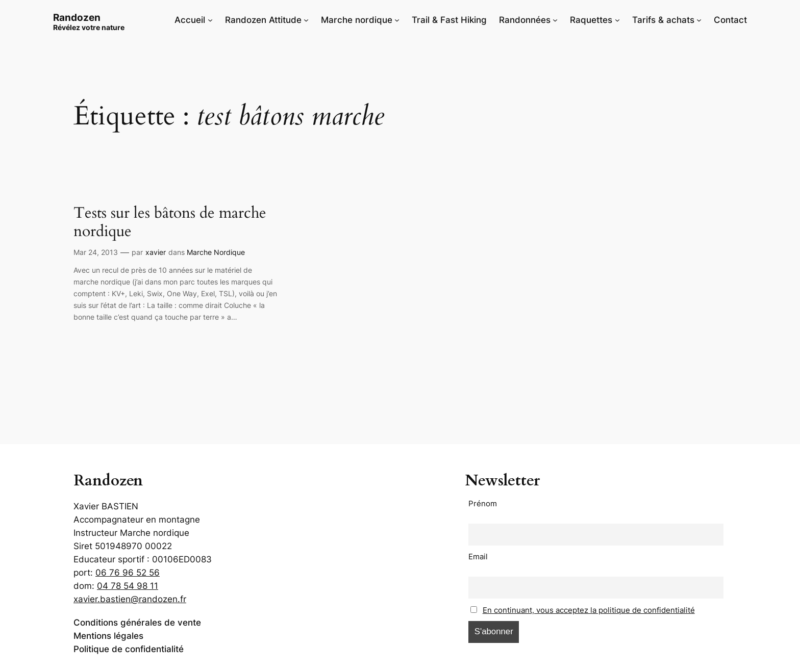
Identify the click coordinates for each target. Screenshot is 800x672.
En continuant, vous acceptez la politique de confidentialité (589, 610)
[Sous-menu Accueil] (210, 20)
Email (478, 557)
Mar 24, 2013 (96, 252)
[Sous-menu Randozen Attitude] (306, 20)
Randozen (77, 17)
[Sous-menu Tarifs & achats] (699, 20)
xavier (156, 252)
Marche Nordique (216, 252)
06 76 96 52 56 (128, 573)
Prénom (483, 503)
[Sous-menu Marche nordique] (397, 20)
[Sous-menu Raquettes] (617, 20)
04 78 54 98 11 (128, 586)
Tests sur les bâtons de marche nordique (170, 223)
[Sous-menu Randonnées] (555, 20)
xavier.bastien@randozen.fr (130, 599)
